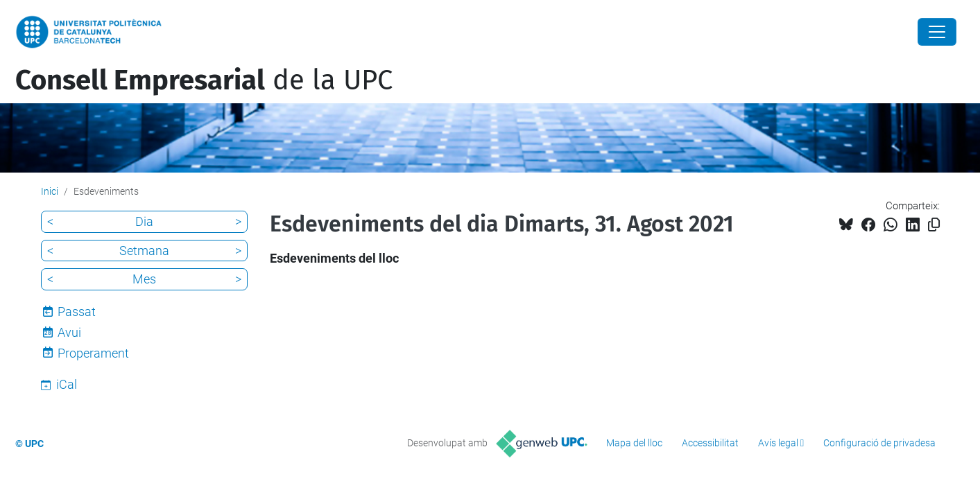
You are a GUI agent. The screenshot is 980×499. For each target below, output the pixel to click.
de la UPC (204, 80)
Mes (144, 279)
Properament (93, 353)
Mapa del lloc (634, 443)
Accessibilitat (710, 443)
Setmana (144, 251)
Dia (144, 221)
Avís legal (778, 443)
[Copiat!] (934, 225)
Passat (77, 312)
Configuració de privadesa (879, 443)
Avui (69, 332)
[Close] (937, 32)
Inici (50, 191)
